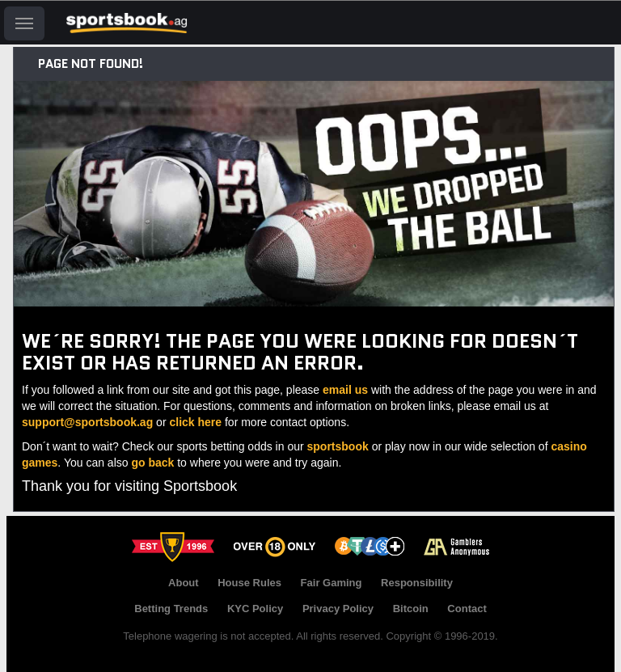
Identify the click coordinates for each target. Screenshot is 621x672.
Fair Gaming (332, 583)
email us (345, 390)
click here (195, 422)
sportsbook (338, 446)
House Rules (249, 583)
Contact (467, 609)
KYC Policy (255, 609)
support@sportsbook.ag (87, 422)
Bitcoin (411, 609)
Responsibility (417, 583)
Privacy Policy (338, 609)
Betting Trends (171, 609)
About (184, 583)
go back (152, 463)
